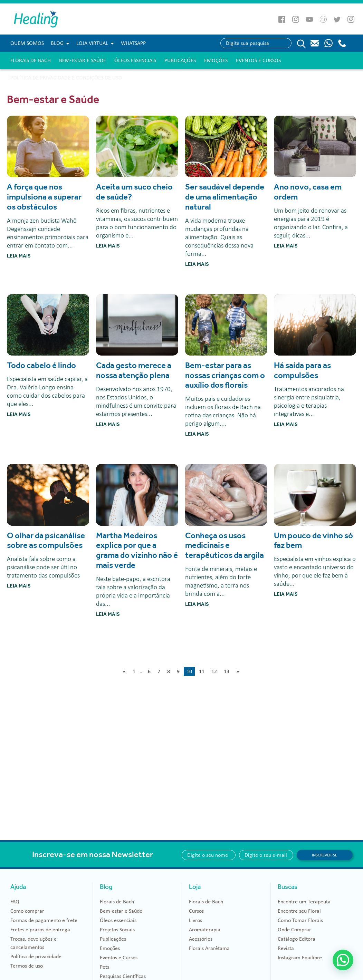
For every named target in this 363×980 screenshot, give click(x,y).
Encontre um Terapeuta (304, 902)
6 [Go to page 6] (149, 671)
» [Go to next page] (238, 671)
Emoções (216, 60)
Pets (104, 967)
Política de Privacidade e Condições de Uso (66, 78)
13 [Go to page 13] (227, 671)
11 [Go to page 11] (202, 671)
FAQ (15, 902)
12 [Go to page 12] (214, 671)
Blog (57, 43)
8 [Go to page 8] (169, 671)
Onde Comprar (294, 930)
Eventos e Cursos (258, 60)
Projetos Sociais (117, 930)
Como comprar (27, 911)
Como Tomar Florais (300, 920)
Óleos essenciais (135, 60)
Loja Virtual (92, 43)
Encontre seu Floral (299, 911)
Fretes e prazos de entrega (40, 930)
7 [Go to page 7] (159, 671)
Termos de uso (27, 966)
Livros (195, 920)
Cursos (196, 911)
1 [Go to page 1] (134, 671)
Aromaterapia (205, 930)
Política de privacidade (36, 957)
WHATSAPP (133, 43)
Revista (286, 948)
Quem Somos (27, 43)
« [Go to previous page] (124, 671)
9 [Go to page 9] (178, 671)
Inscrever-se (324, 855)
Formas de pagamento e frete (44, 920)
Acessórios (201, 939)
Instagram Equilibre (300, 958)
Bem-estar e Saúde (83, 60)
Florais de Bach (31, 60)
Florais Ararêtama (209, 948)
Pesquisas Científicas (123, 976)
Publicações (180, 60)
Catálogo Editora (297, 939)
